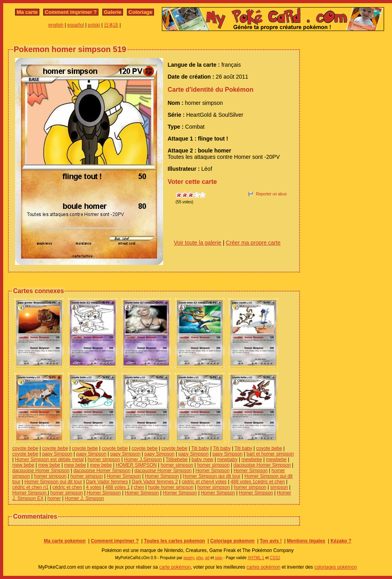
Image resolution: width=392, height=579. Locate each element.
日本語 (111, 25)
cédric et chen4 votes (204, 482)
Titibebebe (177, 459)
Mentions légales (306, 541)
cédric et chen (67, 487)
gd (207, 558)
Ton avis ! (271, 541)
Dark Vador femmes (107, 482)
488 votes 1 (117, 487)
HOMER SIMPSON (136, 465)
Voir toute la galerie (198, 243)
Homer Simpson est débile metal (49, 459)
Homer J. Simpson (84, 498)
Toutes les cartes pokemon (175, 541)
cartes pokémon (263, 567)
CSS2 (275, 558)
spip (219, 558)
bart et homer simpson (270, 454)
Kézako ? (341, 541)
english (56, 25)
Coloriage (140, 12)
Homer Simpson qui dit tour (212, 476)
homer (54, 498)
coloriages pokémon (335, 567)
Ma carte (27, 12)
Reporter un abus (271, 194)
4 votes (94, 487)
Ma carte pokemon (64, 541)
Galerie (113, 12)
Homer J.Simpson (143, 459)
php (199, 558)
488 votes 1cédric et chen (258, 482)
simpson (279, 487)
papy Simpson (57, 454)
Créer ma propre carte (253, 243)
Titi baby (200, 448)
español (76, 25)
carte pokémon (175, 567)
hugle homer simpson (171, 487)
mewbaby (227, 459)
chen (139, 487)
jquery (189, 558)
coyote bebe (25, 448)
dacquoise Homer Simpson (262, 465)
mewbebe (252, 459)
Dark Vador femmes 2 (155, 482)
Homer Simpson (213, 471)
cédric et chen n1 (30, 487)
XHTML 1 (256, 558)
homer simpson (104, 459)
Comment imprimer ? (71, 12)
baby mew (203, 459)
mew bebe (23, 465)
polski (94, 25)
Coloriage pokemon (233, 541)
